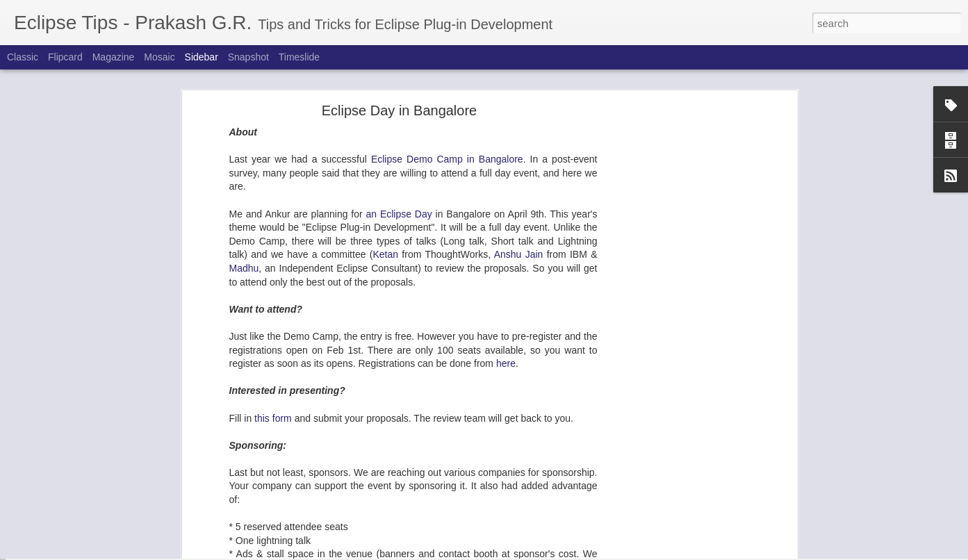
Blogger (528, 552)
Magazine (114, 57)
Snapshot (248, 57)
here (506, 272)
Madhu (244, 177)
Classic (23, 57)
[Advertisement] (674, 238)
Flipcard (65, 57)
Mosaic (159, 57)
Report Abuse (568, 552)
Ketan (385, 163)
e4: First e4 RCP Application (86, 522)
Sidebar (202, 57)
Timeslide (299, 57)
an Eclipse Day (399, 123)
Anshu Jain (519, 163)
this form (273, 327)
